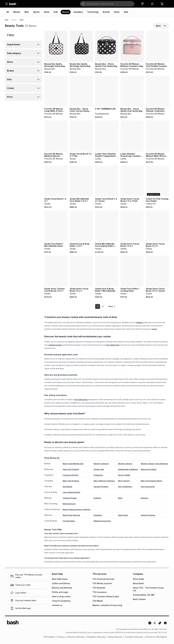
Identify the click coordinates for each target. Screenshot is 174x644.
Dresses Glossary (76, 637)
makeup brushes (55, 345)
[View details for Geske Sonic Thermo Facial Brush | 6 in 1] (56, 271)
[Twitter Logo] (155, 624)
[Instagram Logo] (150, 624)
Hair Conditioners (125, 487)
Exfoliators (98, 515)
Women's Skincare (101, 464)
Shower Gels (99, 469)
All (8, 12)
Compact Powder (70, 498)
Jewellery (78, 12)
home (154, 329)
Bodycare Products (149, 469)
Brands (106, 12)
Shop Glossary (115, 637)
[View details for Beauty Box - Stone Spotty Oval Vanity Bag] (107, 46)
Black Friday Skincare (71, 515)
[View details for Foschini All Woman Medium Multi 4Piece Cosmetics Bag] (157, 136)
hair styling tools (113, 345)
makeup (139, 322)
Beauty (66, 12)
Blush (120, 498)
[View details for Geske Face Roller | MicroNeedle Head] (56, 226)
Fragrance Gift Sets (70, 475)
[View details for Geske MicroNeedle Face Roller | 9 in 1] (81, 181)
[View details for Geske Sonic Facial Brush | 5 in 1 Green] (157, 271)
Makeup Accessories (102, 521)
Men (27, 12)
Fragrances (98, 475)
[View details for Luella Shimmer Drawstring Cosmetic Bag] (132, 136)
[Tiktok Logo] (160, 624)
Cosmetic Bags (69, 521)
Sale (126, 12)
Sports (36, 12)
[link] (112, 307)
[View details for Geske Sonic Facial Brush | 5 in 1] (132, 226)
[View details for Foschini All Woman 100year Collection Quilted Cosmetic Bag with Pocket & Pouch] (157, 91)
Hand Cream (123, 515)
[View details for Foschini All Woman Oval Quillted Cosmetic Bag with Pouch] (157, 46)
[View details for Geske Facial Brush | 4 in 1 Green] (107, 181)
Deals (117, 12)
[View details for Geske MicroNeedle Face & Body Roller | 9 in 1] (107, 226)
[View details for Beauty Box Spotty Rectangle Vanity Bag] (56, 46)
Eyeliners (97, 498)
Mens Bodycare (69, 504)
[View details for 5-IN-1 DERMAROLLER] (107, 91)
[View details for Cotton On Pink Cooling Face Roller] (157, 181)
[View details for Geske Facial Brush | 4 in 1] (56, 181)
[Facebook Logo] (165, 624)
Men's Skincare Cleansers (104, 481)
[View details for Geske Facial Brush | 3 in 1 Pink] (81, 136)
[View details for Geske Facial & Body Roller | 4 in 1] (81, 226)
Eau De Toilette (124, 475)
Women (17, 12)
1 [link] (97, 307)
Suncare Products (148, 515)
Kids (56, 12)
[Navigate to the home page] (13, 4)
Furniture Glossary (134, 637)
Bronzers (145, 498)
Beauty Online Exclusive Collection (77, 509)
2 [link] (103, 307)
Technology (93, 12)
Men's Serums (124, 481)
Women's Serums (125, 464)
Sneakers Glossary (96, 637)
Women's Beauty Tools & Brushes (154, 464)
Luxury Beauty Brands (71, 492)
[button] (142, 4)
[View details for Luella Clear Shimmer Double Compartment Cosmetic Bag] (107, 136)
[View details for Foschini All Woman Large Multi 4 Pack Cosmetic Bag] (56, 91)
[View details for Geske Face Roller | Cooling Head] (132, 271)
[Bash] (7, 20)
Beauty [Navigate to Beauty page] (14, 20)
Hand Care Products (71, 469)
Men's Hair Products (71, 481)
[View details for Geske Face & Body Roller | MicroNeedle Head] (107, 271)
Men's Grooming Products (151, 481)
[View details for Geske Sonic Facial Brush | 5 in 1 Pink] (132, 181)
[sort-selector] (161, 26)
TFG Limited (49, 637)
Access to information (156, 637)
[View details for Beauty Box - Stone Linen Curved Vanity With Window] (81, 91)
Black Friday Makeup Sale (73, 464)
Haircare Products (101, 487)
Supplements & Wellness (128, 469)
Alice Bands (67, 487)
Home (47, 12)
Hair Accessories (148, 487)
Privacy (61, 637)
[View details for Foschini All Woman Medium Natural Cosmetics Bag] (56, 136)
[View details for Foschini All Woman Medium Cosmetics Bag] (132, 46)
